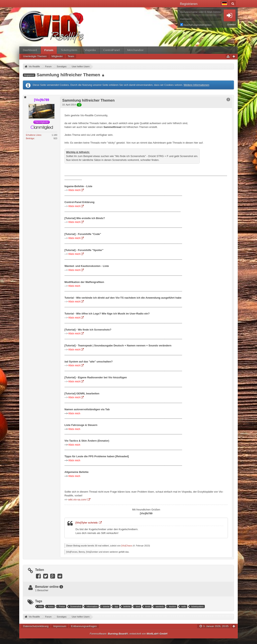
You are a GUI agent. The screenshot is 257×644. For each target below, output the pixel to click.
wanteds (160, 606)
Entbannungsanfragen (84, 626)
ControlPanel (112, 50)
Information (92, 606)
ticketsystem (197, 606)
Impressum (60, 626)
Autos (51, 606)
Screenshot (76, 606)
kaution (172, 606)
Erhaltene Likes (34, 135)
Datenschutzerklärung (36, 626)
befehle (127, 606)
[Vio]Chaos (127, 546)
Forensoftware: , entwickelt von (129, 634)
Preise (62, 606)
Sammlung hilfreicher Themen (68, 75)
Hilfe (41, 606)
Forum (49, 50)
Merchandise (135, 50)
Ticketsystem (69, 50)
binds (148, 606)
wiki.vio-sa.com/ (78, 500)
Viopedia (90, 50)
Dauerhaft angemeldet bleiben (208, 25)
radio (184, 606)
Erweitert (232, 25)
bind (138, 606)
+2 (79, 105)
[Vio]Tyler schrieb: (87, 523)
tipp (116, 606)
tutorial (106, 606)
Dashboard (30, 50)
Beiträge (30, 138)
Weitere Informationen (196, 85)
